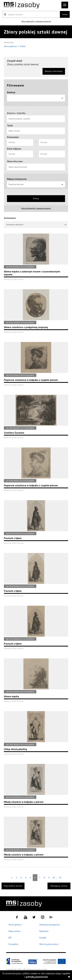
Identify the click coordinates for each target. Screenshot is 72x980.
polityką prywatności (37, 977)
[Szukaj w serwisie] (31, 14)
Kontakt (43, 938)
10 (54, 878)
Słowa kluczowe (15, 161)
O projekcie (13, 944)
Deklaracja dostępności (50, 925)
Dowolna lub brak (36, 184)
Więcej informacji (54, 71)
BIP (10, 938)
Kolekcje (11, 92)
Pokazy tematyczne (17, 179)
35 (60, 878)
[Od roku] (20, 142)
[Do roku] (52, 142)
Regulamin (44, 931)
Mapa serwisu (15, 931)
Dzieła (23, 46)
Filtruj (36, 199)
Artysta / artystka (16, 113)
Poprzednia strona (13, 886)
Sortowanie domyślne (36, 225)
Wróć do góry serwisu (49, 944)
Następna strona (59, 886)
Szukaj (65, 14)
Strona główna (11, 46)
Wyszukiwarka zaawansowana (36, 21)
